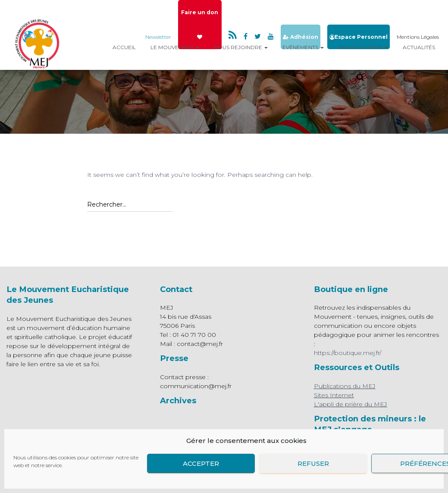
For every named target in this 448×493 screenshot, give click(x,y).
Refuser (313, 463)
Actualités (419, 47)
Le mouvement (175, 47)
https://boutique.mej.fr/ (348, 353)
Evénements (303, 47)
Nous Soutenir (363, 47)
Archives (178, 400)
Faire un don (200, 24)
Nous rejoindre (241, 47)
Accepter (201, 463)
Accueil (124, 47)
